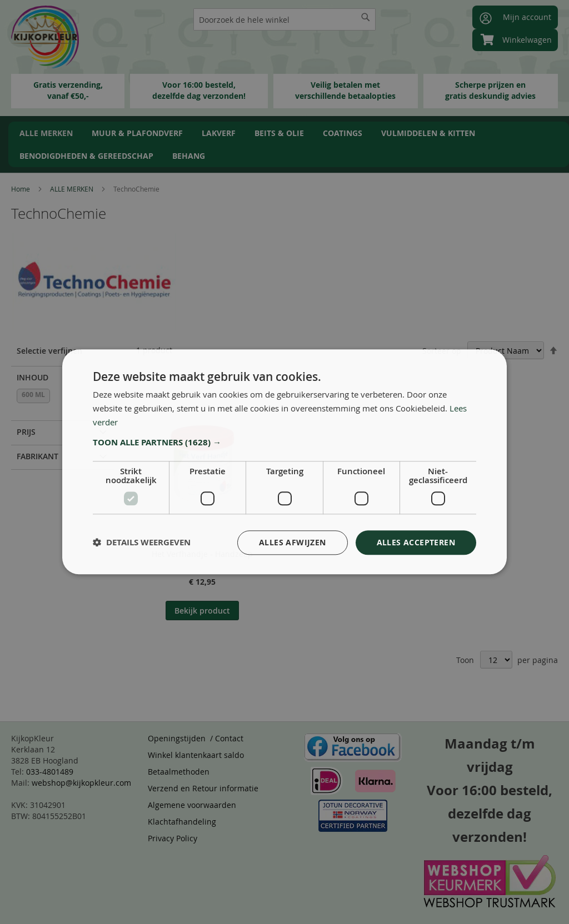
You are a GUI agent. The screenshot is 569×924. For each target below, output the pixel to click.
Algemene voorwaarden (192, 805)
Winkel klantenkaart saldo (196, 755)
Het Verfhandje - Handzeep (202, 554)
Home (21, 189)
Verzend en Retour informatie (203, 788)
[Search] (366, 17)
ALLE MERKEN (73, 189)
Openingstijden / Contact (196, 738)
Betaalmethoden (179, 772)
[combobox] (284, 19)
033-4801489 (50, 772)
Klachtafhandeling (182, 822)
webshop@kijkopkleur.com (81, 783)
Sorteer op (442, 351)
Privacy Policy (173, 838)
